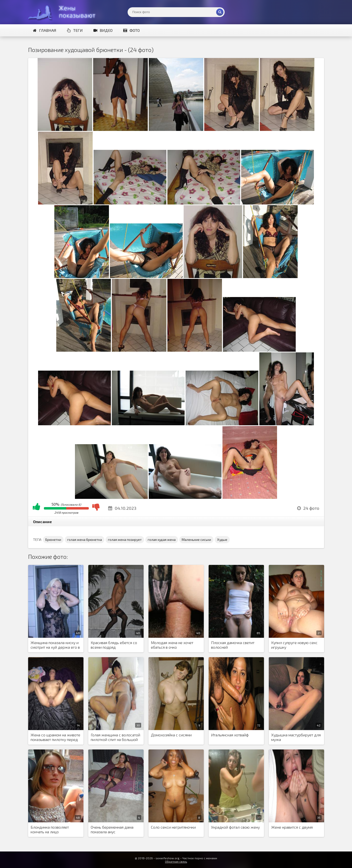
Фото (131, 30)
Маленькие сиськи (196, 540)
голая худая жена (162, 540)
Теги (75, 30)
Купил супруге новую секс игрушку (294, 645)
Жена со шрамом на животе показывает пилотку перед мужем (55, 737)
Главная (45, 30)
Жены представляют (65, 12)
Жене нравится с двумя (292, 827)
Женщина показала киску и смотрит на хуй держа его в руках (55, 645)
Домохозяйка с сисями (171, 735)
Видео (103, 30)
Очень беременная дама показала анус (112, 829)
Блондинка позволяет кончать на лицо (50, 829)
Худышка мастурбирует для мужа (296, 737)
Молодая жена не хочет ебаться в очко (172, 645)
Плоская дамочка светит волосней (233, 645)
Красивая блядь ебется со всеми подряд (114, 645)
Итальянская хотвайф (230, 735)
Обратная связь (176, 861)
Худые (222, 540)
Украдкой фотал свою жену (235, 827)
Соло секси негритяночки (173, 827)
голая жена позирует (125, 540)
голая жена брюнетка (85, 540)
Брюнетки (53, 540)
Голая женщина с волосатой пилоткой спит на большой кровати (115, 737)
